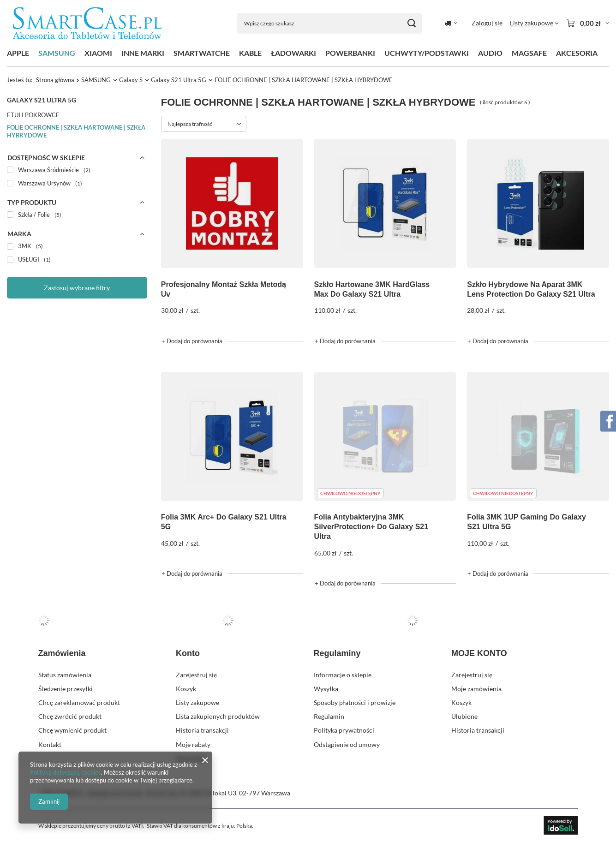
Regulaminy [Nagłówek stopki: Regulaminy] (337, 653)
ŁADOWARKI (293, 53)
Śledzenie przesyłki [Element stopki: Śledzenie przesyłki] (66, 689)
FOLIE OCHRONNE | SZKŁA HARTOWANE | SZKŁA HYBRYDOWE (76, 131)
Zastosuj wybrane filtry (77, 288)
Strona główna (55, 80)
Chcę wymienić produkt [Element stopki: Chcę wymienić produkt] (72, 730)
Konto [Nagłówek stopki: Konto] (188, 653)
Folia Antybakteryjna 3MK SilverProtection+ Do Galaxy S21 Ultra (371, 527)
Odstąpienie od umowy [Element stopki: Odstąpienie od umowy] (347, 744)
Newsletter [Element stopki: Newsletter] (192, 758)
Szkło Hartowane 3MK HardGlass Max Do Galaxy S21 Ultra (372, 289)
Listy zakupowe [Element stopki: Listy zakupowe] (197, 702)
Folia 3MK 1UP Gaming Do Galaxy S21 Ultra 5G (526, 522)
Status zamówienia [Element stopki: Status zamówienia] (65, 675)
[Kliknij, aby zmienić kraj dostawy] (451, 23)
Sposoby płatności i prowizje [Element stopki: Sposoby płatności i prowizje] (355, 702)
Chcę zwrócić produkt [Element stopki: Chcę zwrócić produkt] (70, 716)
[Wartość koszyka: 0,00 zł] (588, 23)
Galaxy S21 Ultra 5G (179, 80)
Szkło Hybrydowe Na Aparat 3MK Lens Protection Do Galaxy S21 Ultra (531, 289)
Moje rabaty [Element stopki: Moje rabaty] (193, 744)
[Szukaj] (411, 23)
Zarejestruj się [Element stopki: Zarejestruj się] (196, 675)
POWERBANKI (350, 53)
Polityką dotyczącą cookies (66, 772)
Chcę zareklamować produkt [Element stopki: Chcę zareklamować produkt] (79, 702)
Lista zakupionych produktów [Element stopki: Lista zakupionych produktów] (218, 716)
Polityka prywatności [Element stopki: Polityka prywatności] (344, 730)
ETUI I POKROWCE (33, 115)
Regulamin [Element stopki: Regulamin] (329, 716)
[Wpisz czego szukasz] (329, 23)
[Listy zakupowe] (534, 23)
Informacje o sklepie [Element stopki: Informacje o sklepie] (343, 675)
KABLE (250, 53)
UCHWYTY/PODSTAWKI (427, 53)
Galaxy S (131, 80)
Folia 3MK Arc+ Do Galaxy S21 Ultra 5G (224, 522)
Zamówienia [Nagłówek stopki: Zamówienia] (62, 653)
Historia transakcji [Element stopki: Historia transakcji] (202, 730)
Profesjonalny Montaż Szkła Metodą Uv (224, 289)
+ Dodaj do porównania (192, 341)
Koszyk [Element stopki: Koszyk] (186, 689)
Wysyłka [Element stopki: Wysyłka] (326, 689)
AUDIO (490, 53)
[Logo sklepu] (87, 23)
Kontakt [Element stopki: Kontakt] (50, 744)
